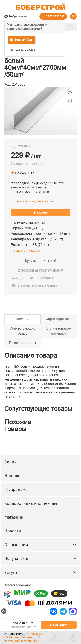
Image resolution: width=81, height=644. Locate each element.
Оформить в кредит (26, 164)
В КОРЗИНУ (59, 625)
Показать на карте (25, 250)
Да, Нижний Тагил (22, 40)
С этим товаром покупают (59, 331)
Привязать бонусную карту (32, 201)
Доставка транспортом (36, 278)
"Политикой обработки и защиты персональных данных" (24, 638)
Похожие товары (22, 343)
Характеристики (59, 319)
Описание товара (31, 355)
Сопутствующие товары (22, 331)
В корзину (41, 213)
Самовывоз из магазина (38, 286)
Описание (22, 319)
